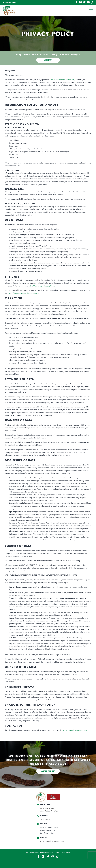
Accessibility (66, 852)
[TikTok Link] (92, 2)
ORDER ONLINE (48, 771)
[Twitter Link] (84, 2)
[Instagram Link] (80, 2)
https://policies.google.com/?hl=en (42, 286)
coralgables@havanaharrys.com (75, 730)
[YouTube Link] (88, 2)
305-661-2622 (10, 2)
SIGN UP (48, 60)
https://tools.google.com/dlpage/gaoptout (23, 293)
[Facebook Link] (77, 2)
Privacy (57, 852)
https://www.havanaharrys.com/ (63, 80)
